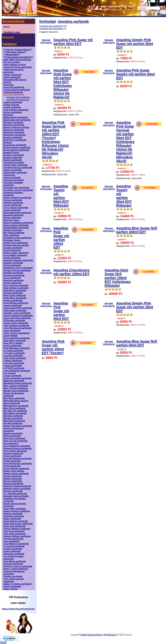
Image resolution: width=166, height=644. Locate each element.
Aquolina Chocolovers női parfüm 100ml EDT (72, 272)
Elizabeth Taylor (12, 240)
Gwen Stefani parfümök (16, 288)
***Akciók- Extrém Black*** (18, 50)
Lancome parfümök (14, 363)
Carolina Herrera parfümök (18, 167)
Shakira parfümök (13, 514)
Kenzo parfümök (12, 346)
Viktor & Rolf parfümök (16, 569)
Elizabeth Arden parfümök (17, 238)
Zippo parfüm (11, 589)
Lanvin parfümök (13, 366)
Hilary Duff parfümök (15, 295)
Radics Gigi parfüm (14, 471)
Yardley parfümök (13, 576)
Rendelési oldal (12, 32)
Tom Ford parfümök (14, 531)
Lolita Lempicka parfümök (17, 378)
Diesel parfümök (12, 218)
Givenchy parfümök (14, 275)
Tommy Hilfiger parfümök (17, 536)
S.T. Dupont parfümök (15, 494)
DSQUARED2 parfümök (16, 228)
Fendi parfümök (12, 258)
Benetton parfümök (14, 125)
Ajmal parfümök (12, 77)
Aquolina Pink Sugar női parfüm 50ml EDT (61, 311)
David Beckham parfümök (17, 213)
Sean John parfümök (15, 509)
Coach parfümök (12, 205)
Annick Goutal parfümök (17, 90)
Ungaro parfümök (13, 549)
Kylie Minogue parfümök (17, 348)
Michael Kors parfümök (16, 406)
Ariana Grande (11, 105)
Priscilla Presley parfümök (18, 463)
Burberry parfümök (14, 155)
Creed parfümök (12, 210)
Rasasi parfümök (13, 476)
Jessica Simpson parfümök (18, 315)
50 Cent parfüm (12, 62)
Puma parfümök (12, 466)
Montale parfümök (13, 416)
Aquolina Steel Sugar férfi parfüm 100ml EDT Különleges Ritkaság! (118, 278)
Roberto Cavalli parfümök (17, 486)
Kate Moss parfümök (15, 341)
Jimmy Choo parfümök (16, 323)
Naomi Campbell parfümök (18, 426)
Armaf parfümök (12, 107)
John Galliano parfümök (16, 326)
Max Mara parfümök (14, 398)
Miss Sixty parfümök (14, 408)
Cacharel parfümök (14, 162)
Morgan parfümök (13, 418)
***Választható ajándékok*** (18, 57)
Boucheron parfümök (15, 145)
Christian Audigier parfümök (13, 184)
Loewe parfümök (12, 376)
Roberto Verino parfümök (17, 489)
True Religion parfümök (16, 544)
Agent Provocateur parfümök (14, 71)
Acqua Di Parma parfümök (18, 67)
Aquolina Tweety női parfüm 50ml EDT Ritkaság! (61, 196)
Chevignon (9, 175)
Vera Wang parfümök (15, 561)
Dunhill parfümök (13, 230)
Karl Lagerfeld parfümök (16, 338)
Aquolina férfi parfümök (18, 97)
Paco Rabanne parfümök (17, 446)
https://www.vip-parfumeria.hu (18, 609)
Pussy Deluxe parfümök (16, 468)
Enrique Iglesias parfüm (16, 245)
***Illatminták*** (12, 55)
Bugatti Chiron (11, 152)
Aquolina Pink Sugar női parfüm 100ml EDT (61, 238)
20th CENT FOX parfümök (17, 60)
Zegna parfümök (12, 586)
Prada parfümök (12, 461)
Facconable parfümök (15, 255)
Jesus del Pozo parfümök (17, 318)
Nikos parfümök (12, 436)
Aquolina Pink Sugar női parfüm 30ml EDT (73, 42)
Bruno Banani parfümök (16, 150)
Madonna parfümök (14, 381)
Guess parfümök (12, 283)
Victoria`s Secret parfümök (18, 566)
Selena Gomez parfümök (17, 511)
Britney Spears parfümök (17, 147)
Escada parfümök (13, 248)
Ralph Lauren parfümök (16, 474)
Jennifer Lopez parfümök (17, 313)
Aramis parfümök (13, 102)
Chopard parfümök (14, 180)
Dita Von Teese (11, 220)
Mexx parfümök (12, 403)
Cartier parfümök (13, 170)
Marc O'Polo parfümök (15, 388)
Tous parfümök (11, 541)
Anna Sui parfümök (14, 87)
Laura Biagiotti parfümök (17, 371)
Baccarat (8, 115)
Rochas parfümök (13, 491)
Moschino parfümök (14, 421)
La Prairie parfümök (14, 353)
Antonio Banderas (13, 92)
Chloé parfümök (12, 178)
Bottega (8, 142)
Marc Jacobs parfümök (16, 386)
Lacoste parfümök (13, 356)
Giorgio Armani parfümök (17, 270)
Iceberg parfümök (13, 300)
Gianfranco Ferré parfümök (18, 268)
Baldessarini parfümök (16, 117)
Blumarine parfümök (14, 135)
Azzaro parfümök (13, 112)
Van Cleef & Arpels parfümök (13, 558)
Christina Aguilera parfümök (13, 194)
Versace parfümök (13, 564)
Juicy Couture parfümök (16, 333)
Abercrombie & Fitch (15, 65)
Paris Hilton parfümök (15, 451)
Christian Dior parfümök (16, 188)
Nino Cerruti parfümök (15, 441)
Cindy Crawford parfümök (17, 198)
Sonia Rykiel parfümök (16, 521)
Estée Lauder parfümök (16, 253)
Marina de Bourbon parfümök (14, 394)
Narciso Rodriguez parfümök (13, 430)
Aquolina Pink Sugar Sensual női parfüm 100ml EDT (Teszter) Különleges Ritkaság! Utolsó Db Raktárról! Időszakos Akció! (55, 140)
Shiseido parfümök (14, 516)
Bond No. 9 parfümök (15, 140)
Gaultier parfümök (13, 263)
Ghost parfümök (12, 265)
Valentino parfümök (14, 554)
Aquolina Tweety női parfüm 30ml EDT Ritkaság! (124, 196)
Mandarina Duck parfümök (18, 383)
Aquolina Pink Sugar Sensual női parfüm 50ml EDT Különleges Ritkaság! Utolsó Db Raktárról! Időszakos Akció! (125, 142)
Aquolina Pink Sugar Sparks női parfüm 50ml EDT (135, 74)
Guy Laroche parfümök (16, 285)
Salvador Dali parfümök (16, 496)
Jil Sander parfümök (14, 320)
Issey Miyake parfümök (16, 303)
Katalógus (10, 44)
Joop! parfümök (12, 331)
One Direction (11, 443)
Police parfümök (12, 456)
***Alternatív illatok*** (15, 52)
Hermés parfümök (13, 293)
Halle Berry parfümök (15, 290)
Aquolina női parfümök (18, 100)
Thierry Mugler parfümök (17, 529)
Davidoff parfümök (13, 215)
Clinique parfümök (13, 203)
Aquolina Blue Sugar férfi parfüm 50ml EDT (137, 343)
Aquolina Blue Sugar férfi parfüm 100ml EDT (137, 230)
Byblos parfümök (13, 160)
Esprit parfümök (12, 250)
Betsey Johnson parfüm (16, 127)
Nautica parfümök (13, 433)
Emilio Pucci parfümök (16, 243)
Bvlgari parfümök (13, 157)
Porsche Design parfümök (17, 458)
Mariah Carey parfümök (16, 391)
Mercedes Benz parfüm (16, 401)
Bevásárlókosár (14, 21)
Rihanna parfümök (13, 484)
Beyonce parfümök (14, 130)
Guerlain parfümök (13, 280)
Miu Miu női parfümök (15, 411)
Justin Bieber (11, 336)
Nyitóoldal (48, 21)
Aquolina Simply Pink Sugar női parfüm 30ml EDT (135, 307)
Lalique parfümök (13, 361)
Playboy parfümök (13, 453)
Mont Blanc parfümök (15, 413)
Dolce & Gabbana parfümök (18, 223)
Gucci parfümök (12, 278)
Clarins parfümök (13, 200)
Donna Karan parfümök (16, 225)
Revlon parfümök (13, 481)
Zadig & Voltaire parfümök (17, 584)
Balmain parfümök (13, 122)
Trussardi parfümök (14, 546)
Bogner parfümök (13, 137)
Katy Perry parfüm (13, 343)
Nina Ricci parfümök (14, 438)
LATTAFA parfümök (14, 368)
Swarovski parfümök (14, 526)
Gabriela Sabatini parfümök (18, 260)
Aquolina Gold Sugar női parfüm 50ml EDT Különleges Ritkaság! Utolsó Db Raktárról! (63, 84)
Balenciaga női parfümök (17, 120)
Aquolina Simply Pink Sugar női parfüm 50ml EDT (135, 44)
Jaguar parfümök (13, 305)
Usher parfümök (12, 551)
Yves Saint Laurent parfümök (14, 580)
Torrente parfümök (13, 539)
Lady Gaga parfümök (15, 358)
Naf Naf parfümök (13, 423)
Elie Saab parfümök (14, 233)
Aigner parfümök (12, 75)
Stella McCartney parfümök (18, 524)
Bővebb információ (46, 41)
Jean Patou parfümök (15, 310)
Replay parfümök (13, 479)
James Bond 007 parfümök (18, 308)
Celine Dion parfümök (15, 172)
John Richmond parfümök (17, 328)
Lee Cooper (10, 373)
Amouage (9, 85)
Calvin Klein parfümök (15, 165)
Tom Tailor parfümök (14, 534)
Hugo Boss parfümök (15, 298)
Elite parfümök (11, 235)
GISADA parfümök (13, 273)
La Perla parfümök (13, 351)
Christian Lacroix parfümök (18, 190)
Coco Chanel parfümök (16, 208)
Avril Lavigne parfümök (16, 110)
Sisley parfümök (12, 519)
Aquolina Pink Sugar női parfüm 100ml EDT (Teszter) (53, 347)
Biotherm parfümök (14, 132)
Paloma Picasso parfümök (17, 448)
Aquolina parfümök (73, 21)
